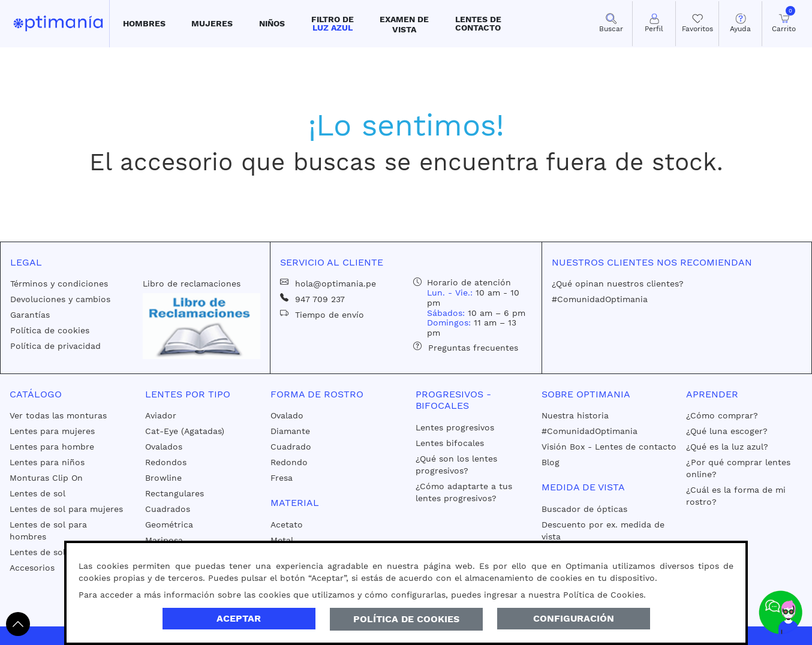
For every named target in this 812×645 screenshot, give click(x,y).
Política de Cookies (406, 619)
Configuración (574, 618)
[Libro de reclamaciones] (202, 325)
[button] (144, 24)
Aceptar (239, 618)
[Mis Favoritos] (697, 24)
